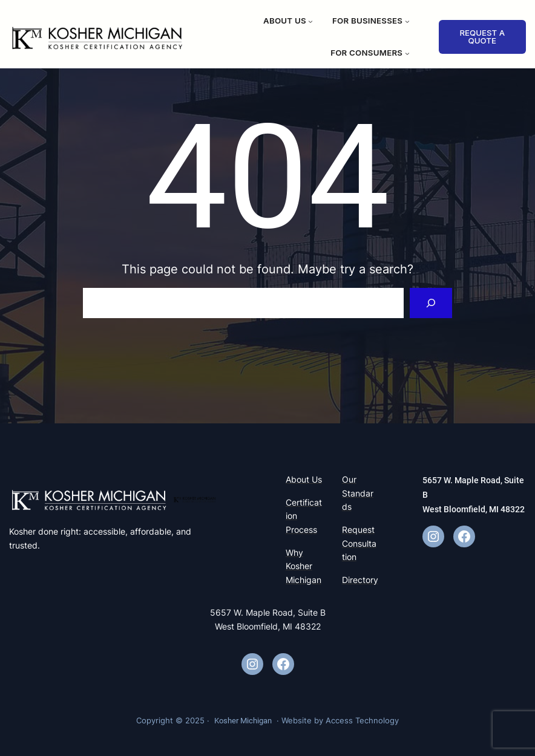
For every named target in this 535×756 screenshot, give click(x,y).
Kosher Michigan (243, 721)
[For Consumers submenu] (407, 53)
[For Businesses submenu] (407, 21)
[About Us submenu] (310, 21)
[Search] (431, 303)
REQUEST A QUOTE (482, 37)
